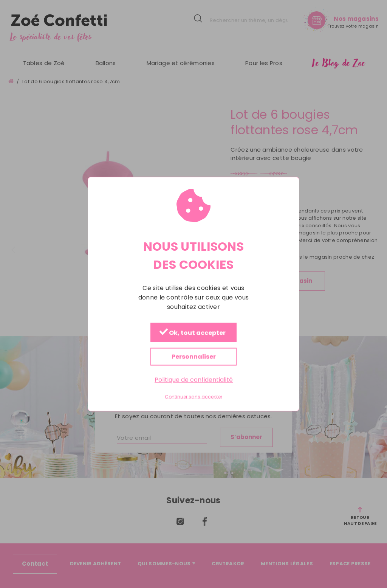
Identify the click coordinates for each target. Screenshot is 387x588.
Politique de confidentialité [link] (194, 380)
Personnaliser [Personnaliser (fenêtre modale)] (194, 357)
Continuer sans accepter (193, 397)
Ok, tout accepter (193, 333)
